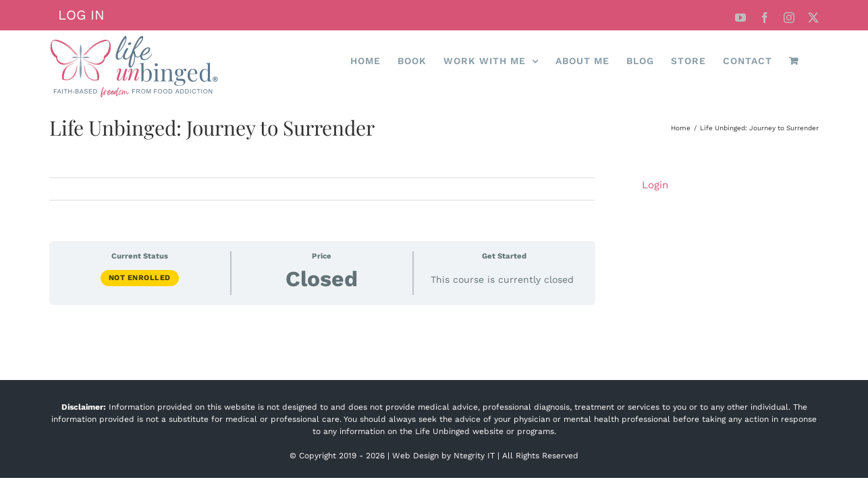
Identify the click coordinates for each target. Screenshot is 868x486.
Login (655, 185)
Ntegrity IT (474, 456)
